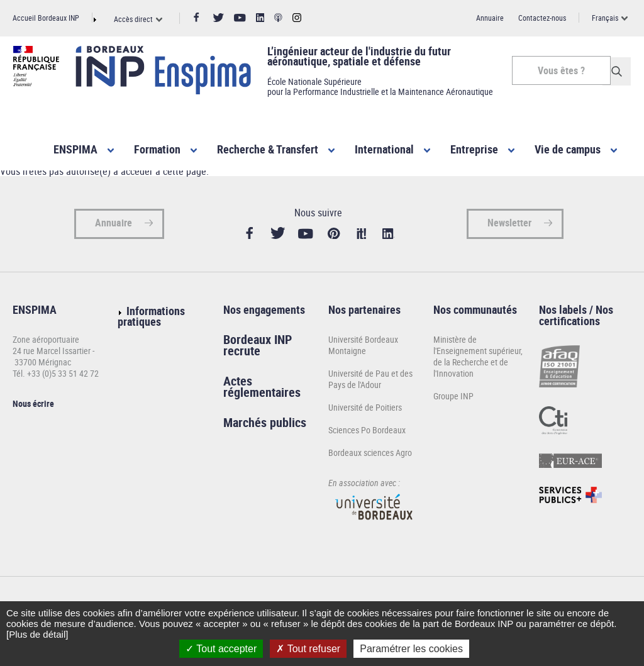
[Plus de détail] (37, 634)
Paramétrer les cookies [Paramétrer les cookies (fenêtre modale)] (411, 649)
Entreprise (474, 149)
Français (605, 18)
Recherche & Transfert (268, 149)
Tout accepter (221, 649)
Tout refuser (308, 649)
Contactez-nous (542, 18)
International (384, 149)
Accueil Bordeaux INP (46, 18)
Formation (157, 149)
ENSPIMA (75, 149)
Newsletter (509, 226)
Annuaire (490, 18)
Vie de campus (568, 149)
